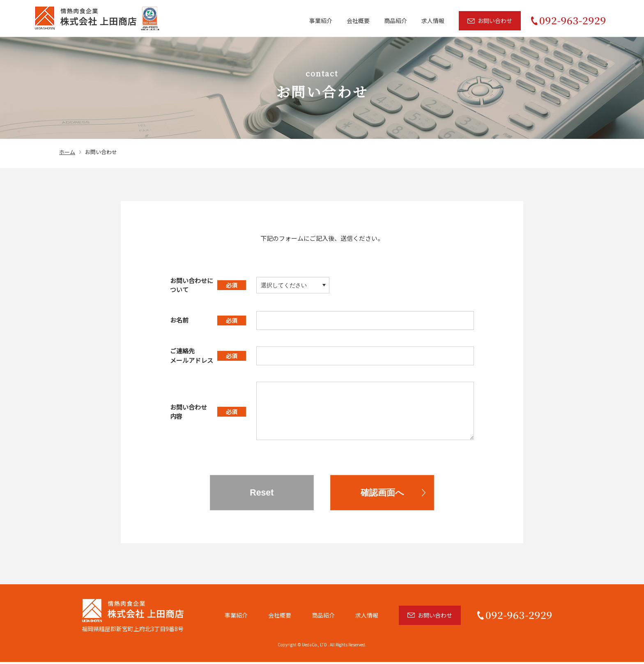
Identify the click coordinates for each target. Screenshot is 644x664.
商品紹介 (396, 21)
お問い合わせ (495, 21)
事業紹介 (321, 21)
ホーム (67, 152)
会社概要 (358, 21)
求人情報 (433, 21)
